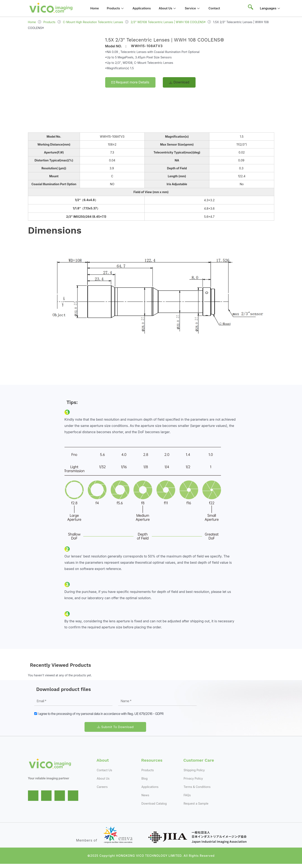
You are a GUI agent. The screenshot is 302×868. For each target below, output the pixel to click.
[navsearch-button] (250, 8)
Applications (143, 8)
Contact (218, 8)
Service (196, 8)
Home (94, 8)
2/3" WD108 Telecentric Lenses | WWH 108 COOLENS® (171, 22)
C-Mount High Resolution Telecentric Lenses (94, 22)
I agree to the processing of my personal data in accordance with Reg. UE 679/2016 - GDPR (100, 714)
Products (116, 8)
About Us (170, 8)
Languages (270, 8)
